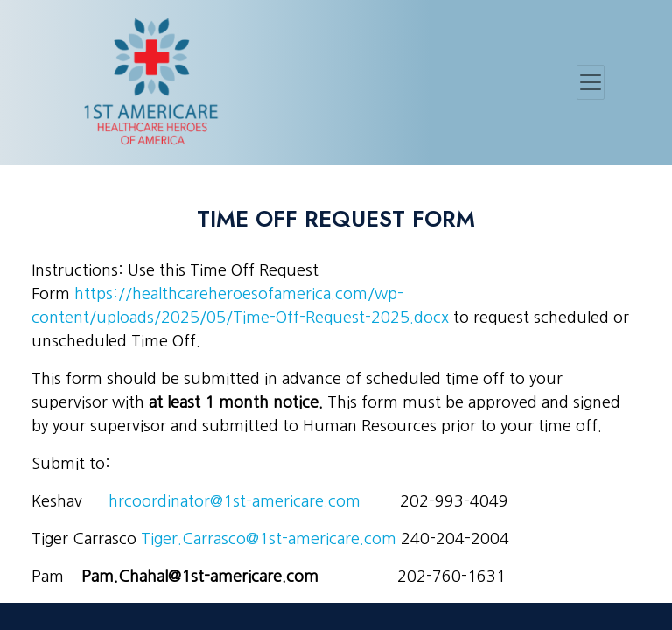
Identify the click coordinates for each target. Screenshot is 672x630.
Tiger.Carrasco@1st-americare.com (269, 539)
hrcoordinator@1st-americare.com (234, 501)
